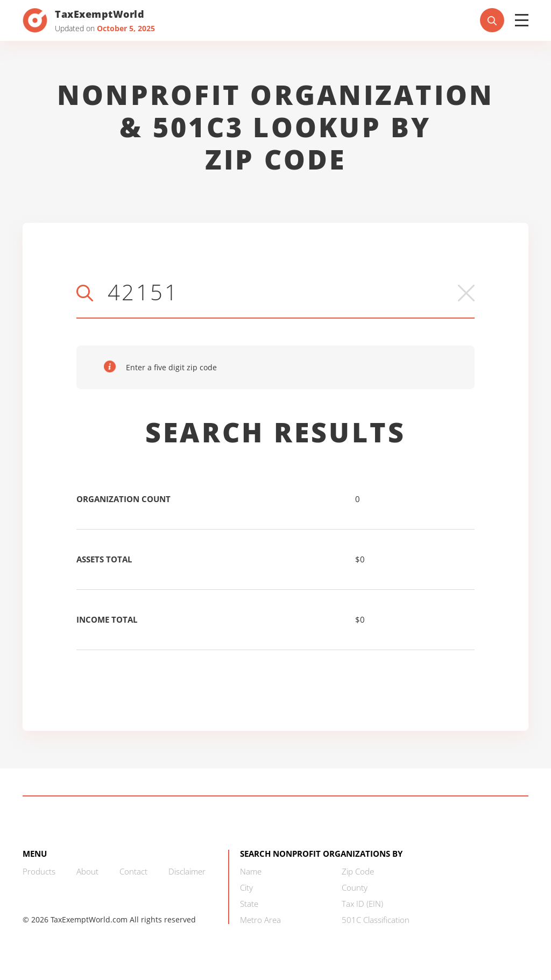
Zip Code (358, 871)
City (246, 887)
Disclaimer (187, 871)
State (249, 904)
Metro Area (260, 920)
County (355, 887)
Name (251, 871)
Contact (133, 871)
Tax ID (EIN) (362, 904)
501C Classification (376, 920)
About (87, 871)
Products (39, 871)
